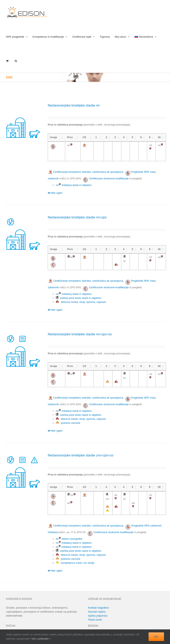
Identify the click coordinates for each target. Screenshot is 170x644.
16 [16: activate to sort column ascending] (158, 137)
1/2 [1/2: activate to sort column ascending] (81, 137)
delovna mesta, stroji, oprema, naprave (81, 298)
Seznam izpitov (97, 604)
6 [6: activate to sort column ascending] (138, 137)
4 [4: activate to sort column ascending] (120, 137)
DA (156, 637)
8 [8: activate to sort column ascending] (147, 137)
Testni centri (95, 612)
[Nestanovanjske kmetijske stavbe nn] (23, 122)
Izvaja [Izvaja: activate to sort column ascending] (53, 137)
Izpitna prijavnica (98, 608)
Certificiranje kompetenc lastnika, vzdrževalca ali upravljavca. (86, 168)
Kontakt (92, 626)
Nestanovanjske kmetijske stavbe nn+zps (77, 213)
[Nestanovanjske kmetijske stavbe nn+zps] (23, 230)
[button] (16, 61)
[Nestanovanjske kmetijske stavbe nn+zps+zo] (23, 347)
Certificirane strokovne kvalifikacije (109, 174)
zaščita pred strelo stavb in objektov (78, 294)
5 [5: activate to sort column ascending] (129, 137)
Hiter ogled (56, 189)
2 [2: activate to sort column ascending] (101, 137)
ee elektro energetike (69, 531)
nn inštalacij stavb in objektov (74, 181)
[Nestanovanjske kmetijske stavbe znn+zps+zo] (23, 468)
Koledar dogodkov (99, 600)
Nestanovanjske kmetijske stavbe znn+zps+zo (80, 451)
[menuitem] (145, 36)
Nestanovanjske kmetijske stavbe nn (74, 105)
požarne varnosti (68, 419)
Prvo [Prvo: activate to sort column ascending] (68, 137)
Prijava (10, 626)
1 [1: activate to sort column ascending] (92, 137)
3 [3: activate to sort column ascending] (110, 137)
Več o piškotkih (41, 639)
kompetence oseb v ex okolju (75, 555)
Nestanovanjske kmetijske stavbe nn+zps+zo (80, 330)
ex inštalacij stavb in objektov (74, 539)
